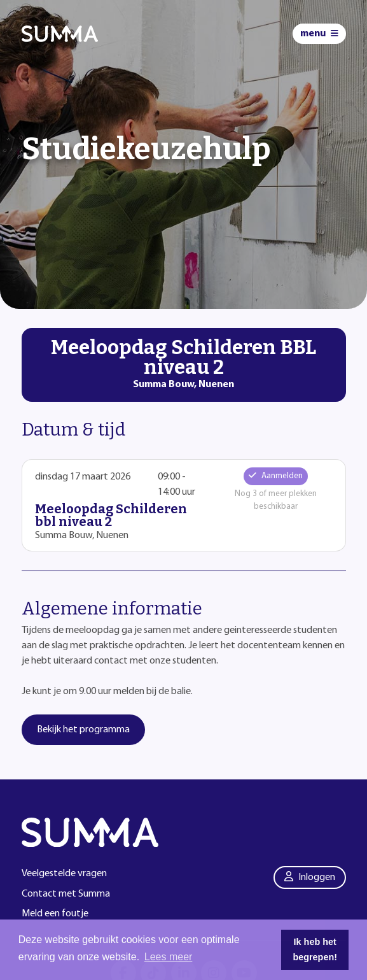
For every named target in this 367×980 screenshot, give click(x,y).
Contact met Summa (66, 894)
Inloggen (310, 877)
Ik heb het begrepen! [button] (315, 949)
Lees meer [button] (169, 957)
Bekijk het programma (83, 730)
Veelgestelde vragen (64, 874)
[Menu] (319, 34)
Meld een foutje (55, 914)
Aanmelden (276, 476)
